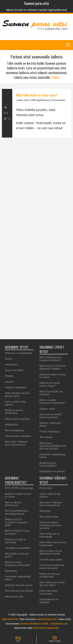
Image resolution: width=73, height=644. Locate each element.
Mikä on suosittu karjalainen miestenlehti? (52, 402)
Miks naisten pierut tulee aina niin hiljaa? (52, 584)
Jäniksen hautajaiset (15, 387)
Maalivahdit (11, 571)
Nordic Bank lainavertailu (46, 628)
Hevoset (9, 382)
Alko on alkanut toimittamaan (13, 504)
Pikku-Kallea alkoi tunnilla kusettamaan (53, 544)
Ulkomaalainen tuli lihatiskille (49, 601)
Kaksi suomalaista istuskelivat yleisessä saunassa (50, 525)
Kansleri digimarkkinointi (52, 10)
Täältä (55, 77)
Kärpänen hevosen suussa (19, 585)
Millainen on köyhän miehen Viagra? (50, 384)
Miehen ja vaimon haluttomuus (14, 412)
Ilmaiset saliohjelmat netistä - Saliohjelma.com (44, 624)
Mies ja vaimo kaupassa (17, 419)
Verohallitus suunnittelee (18, 548)
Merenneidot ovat (14, 597)
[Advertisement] (36, 261)
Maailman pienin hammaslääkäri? (48, 464)
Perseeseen (46, 488)
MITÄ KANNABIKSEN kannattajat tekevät (16, 512)
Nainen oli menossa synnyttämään (50, 575)
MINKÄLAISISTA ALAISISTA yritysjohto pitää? (16, 522)
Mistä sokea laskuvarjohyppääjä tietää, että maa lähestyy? (53, 446)
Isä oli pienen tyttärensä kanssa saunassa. (52, 567)
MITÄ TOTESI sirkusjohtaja (19, 488)
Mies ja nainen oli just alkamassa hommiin (51, 552)
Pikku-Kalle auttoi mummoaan (49, 592)
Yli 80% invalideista (50, 432)
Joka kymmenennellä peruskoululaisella (51, 416)
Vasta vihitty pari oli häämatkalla (50, 535)
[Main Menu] (68, 45)
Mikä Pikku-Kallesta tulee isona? (37, 95)
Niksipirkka (45, 511)
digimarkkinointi (10, 619)
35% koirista (46, 437)
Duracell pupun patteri (51, 560)
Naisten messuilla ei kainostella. (15, 541)
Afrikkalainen (12, 425)
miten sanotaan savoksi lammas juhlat (17, 394)
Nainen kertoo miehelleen (18, 436)
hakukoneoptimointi (47, 619)
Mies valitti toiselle (49, 517)
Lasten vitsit (22, 100)
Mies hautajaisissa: (15, 430)
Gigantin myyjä (47, 409)
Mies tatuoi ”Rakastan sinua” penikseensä (16, 443)
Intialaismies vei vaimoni (52, 471)
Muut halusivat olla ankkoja (19, 591)
